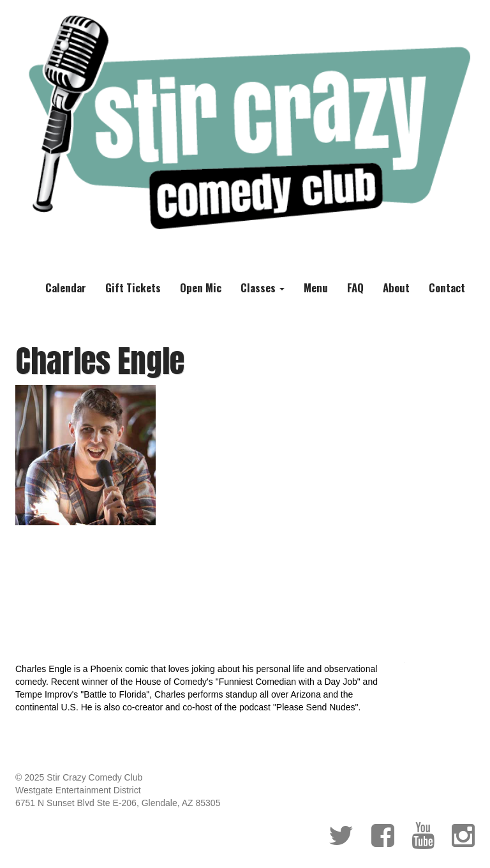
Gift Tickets (133, 288)
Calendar (66, 288)
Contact (447, 288)
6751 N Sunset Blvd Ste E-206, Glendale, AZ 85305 (118, 803)
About (396, 288)
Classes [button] (263, 288)
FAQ (355, 288)
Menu (316, 288)
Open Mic (201, 288)
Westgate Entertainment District (78, 790)
